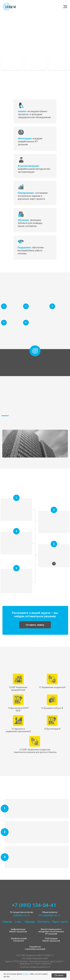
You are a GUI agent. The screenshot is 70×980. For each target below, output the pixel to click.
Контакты (44, 922)
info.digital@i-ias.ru (49, 915)
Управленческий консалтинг (19, 940)
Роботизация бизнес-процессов (51, 940)
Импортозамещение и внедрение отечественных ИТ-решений (51, 932)
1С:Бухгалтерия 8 (52, 729)
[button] (35, 625)
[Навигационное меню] (65, 7)
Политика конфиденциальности (35, 967)
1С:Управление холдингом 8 (52, 687)
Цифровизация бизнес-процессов (18, 930)
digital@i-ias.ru (21, 915)
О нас (18, 922)
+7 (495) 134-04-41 (34, 905)
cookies (26, 974)
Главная (7, 922)
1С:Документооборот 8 (52, 708)
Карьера (30, 922)
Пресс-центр (60, 922)
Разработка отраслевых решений (35, 948)
